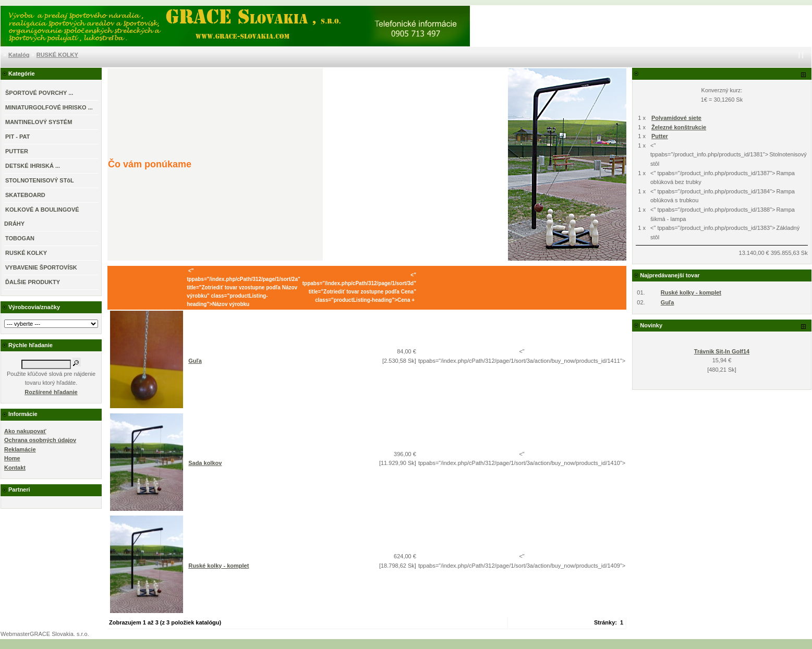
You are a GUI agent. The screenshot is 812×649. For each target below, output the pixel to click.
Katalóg (19, 55)
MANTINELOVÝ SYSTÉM (39, 122)
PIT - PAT (17, 137)
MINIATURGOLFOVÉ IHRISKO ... (49, 107)
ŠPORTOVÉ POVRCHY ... (39, 93)
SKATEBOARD (25, 195)
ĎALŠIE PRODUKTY (33, 282)
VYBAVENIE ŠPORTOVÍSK (41, 267)
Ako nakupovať (25, 431)
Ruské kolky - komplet (219, 566)
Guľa (195, 361)
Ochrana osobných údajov (40, 440)
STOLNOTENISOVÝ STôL (40, 180)
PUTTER (17, 151)
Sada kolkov (205, 463)
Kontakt (15, 468)
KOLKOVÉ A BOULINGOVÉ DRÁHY (42, 217)
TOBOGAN (20, 238)
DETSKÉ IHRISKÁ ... (33, 166)
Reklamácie (20, 449)
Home (12, 458)
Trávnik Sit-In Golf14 (722, 351)
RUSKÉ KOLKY (57, 55)
